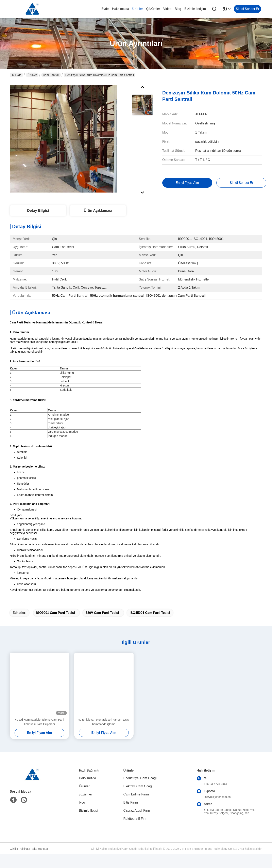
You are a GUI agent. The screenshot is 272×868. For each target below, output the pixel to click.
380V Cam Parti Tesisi (102, 620)
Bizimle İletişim (195, 9)
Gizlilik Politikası (20, 856)
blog (178, 9)
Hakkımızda (120, 9)
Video (167, 9)
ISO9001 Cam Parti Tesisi (56, 620)
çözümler (153, 9)
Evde (105, 9)
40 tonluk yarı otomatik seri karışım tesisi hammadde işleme (104, 729)
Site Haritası (40, 856)
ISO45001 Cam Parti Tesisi (150, 620)
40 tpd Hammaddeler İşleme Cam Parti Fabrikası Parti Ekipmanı (39, 729)
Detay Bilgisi (38, 211)
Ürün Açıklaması (98, 211)
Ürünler (138, 9)
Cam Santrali (51, 75)
